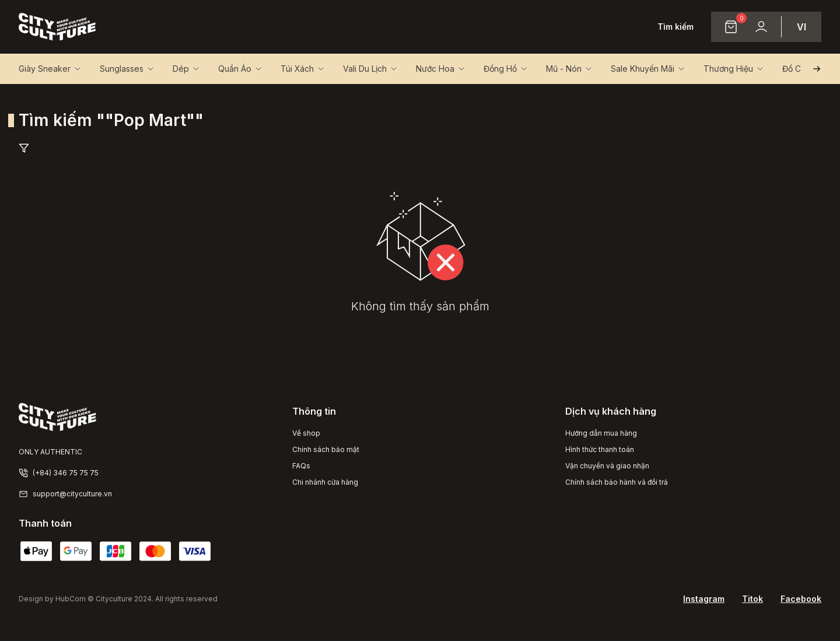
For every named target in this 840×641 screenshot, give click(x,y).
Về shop (306, 433)
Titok (752, 599)
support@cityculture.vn (72, 494)
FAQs (301, 466)
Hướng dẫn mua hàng (601, 433)
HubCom (71, 599)
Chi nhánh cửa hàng (325, 482)
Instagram (704, 599)
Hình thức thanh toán (600, 449)
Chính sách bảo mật (326, 449)
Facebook (801, 599)
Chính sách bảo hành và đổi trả (617, 482)
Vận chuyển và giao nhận (607, 466)
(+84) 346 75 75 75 (66, 473)
